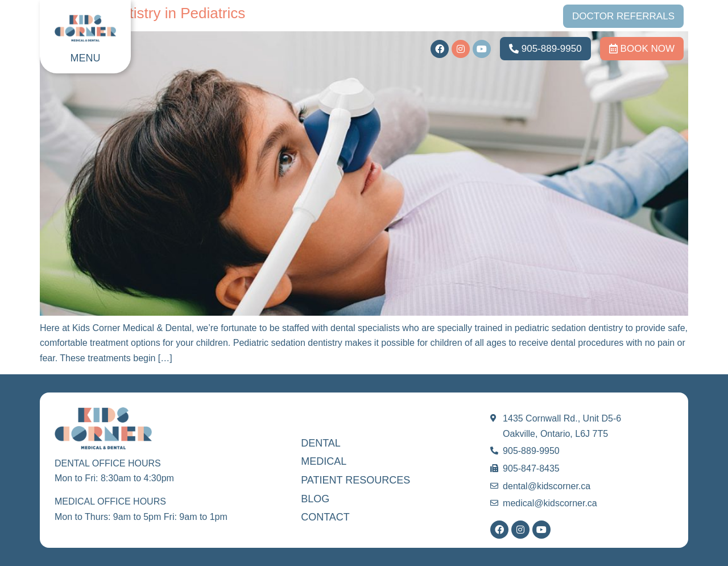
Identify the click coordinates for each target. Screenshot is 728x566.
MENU (86, 58)
